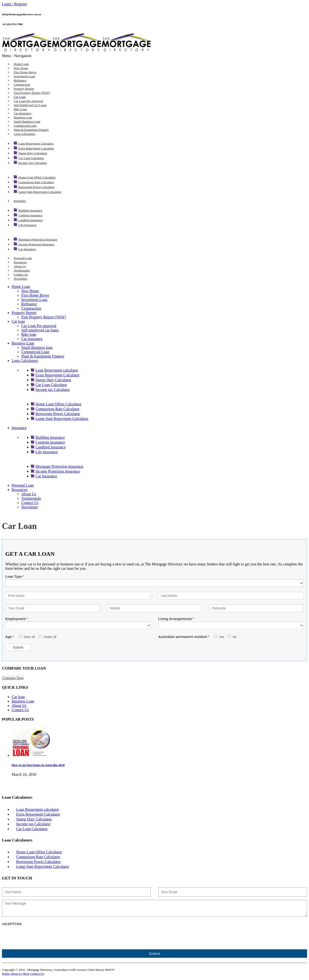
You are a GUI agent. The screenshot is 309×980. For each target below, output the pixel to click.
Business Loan (23, 117)
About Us (20, 266)
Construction (22, 84)
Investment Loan (24, 76)
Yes (219, 637)
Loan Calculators (25, 134)
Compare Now (13, 678)
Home (6, 974)
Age (10, 637)
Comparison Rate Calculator (36, 182)
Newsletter (21, 279)
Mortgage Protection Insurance (38, 239)
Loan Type (15, 577)
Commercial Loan (25, 126)
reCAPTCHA (12, 924)
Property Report (24, 89)
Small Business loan (27, 121)
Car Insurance (27, 249)
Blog (26, 974)
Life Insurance (27, 225)
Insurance (20, 201)
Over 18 (27, 637)
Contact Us (21, 274)
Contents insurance (30, 215)
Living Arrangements (176, 619)
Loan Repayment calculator (36, 143)
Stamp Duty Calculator (33, 153)
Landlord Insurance (31, 220)
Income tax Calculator (33, 163)
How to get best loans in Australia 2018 (38, 765)
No (232, 637)
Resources (20, 262)
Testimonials (22, 270)
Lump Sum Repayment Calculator (40, 192)
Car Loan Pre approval (28, 101)
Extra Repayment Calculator (36, 148)
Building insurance (30, 210)
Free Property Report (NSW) (32, 93)
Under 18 (47, 637)
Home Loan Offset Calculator (37, 177)
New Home (21, 68)
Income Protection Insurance (36, 244)
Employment (17, 619)
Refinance (20, 80)
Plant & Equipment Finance (31, 130)
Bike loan (20, 109)
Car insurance (23, 113)
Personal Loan (23, 258)
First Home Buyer (25, 72)
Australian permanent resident (184, 637)
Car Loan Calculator (31, 158)
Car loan (20, 97)
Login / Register (14, 4)
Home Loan (21, 64)
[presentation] (39, 936)
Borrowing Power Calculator (36, 187)
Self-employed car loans (30, 105)
